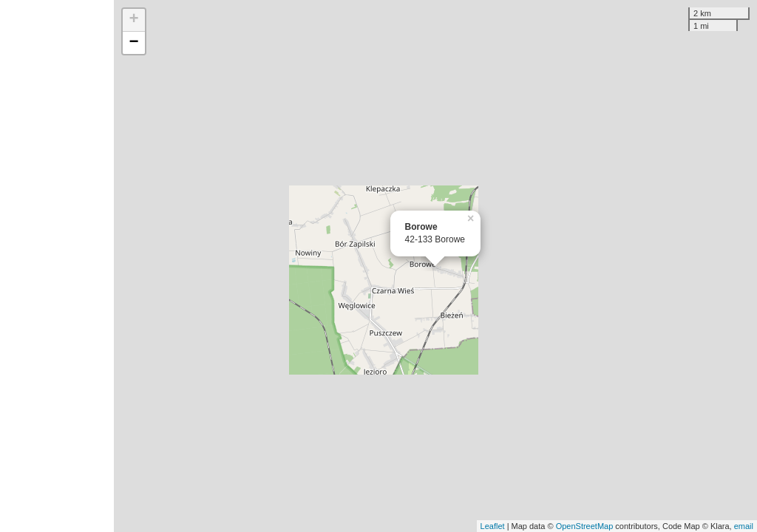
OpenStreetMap (585, 526)
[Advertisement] (57, 266)
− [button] (134, 43)
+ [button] (134, 20)
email (744, 526)
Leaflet (493, 526)
